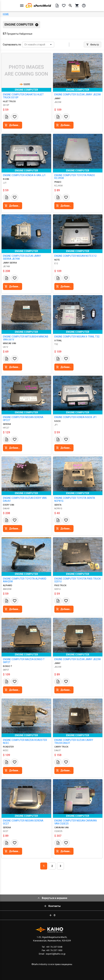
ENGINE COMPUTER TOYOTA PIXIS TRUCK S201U (78, 580)
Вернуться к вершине (52, 898)
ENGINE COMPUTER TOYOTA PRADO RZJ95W (75, 177)
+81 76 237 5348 (54, 947)
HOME (6, 14)
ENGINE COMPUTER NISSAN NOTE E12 (75, 256)
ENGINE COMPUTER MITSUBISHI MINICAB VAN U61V (26, 338)
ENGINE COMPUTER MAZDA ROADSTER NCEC (25, 741)
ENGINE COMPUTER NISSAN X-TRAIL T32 (77, 337)
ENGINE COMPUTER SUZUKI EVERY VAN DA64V (25, 499)
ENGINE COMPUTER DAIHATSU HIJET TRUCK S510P (23, 96)
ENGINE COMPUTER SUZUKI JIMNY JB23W (78, 95)
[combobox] (25, 45)
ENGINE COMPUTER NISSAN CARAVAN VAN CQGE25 (76, 822)
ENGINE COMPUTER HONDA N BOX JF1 (76, 417)
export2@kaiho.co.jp (55, 954)
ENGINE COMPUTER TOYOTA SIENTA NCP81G (75, 499)
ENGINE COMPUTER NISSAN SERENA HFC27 (23, 419)
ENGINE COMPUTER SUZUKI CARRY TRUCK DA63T (74, 741)
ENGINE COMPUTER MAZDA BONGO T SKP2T (24, 661)
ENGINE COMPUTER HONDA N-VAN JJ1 (24, 175)
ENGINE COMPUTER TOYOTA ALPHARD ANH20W (25, 580)
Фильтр (93, 45)
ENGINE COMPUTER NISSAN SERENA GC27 (23, 822)
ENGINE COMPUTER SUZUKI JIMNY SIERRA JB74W (22, 257)
